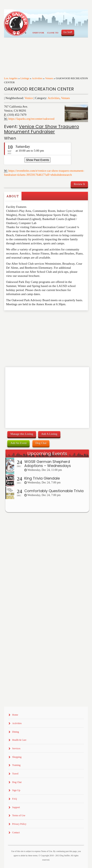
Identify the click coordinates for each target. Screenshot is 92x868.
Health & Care (19, 740)
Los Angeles (11, 78)
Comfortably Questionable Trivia (54, 491)
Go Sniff (68, 32)
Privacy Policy (19, 824)
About (13, 196)
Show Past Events (37, 160)
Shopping (17, 757)
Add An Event (18, 443)
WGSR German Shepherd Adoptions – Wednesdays (48, 464)
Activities (37, 78)
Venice (29, 98)
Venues (49, 78)
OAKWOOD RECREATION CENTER (39, 89)
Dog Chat (41, 443)
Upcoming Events (47, 453)
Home (15, 715)
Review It (79, 184)
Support (16, 807)
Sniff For (38, 33)
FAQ (14, 799)
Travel (15, 774)
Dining (16, 732)
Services (16, 748)
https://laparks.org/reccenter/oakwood (32, 119)
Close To (53, 33)
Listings (25, 78)
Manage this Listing (22, 434)
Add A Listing (49, 434)
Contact (16, 832)
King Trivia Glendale (42, 478)
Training (16, 765)
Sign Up (16, 790)
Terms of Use (19, 815)
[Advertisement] (28, 318)
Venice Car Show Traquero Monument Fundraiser (42, 129)
